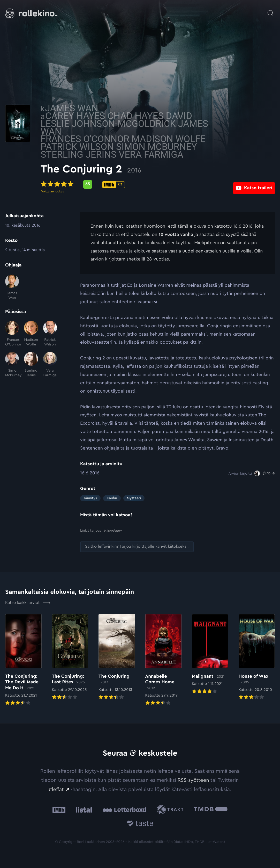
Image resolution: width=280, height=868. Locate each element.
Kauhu (112, 498)
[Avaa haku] (270, 10)
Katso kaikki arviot (28, 603)
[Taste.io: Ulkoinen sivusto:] (140, 824)
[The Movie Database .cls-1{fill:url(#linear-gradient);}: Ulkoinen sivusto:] (211, 810)
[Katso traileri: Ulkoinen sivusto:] (254, 184)
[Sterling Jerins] (31, 365)
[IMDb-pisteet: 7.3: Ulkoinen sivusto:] (153, 185)
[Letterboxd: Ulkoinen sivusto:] (124, 809)
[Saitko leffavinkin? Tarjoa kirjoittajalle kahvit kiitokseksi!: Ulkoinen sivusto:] (137, 547)
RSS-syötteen (193, 780)
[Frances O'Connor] (12, 334)
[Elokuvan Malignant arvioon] (210, 654)
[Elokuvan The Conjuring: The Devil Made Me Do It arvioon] (23, 660)
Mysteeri (134, 498)
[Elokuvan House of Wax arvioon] (257, 657)
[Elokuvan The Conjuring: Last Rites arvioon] (70, 657)
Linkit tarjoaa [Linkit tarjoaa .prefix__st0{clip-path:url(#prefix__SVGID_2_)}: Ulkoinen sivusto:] (101, 531)
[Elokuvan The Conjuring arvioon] (117, 657)
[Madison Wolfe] (31, 334)
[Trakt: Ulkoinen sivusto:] (171, 809)
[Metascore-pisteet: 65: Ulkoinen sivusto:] (127, 184)
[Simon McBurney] (12, 365)
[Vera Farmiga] (50, 365)
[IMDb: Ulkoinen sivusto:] (59, 810)
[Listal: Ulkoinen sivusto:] (83, 810)
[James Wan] (12, 287)
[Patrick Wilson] (50, 334)
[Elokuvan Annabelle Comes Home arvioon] (164, 660)
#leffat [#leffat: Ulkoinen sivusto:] (56, 789)
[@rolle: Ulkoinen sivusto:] (265, 473)
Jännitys (90, 498)
